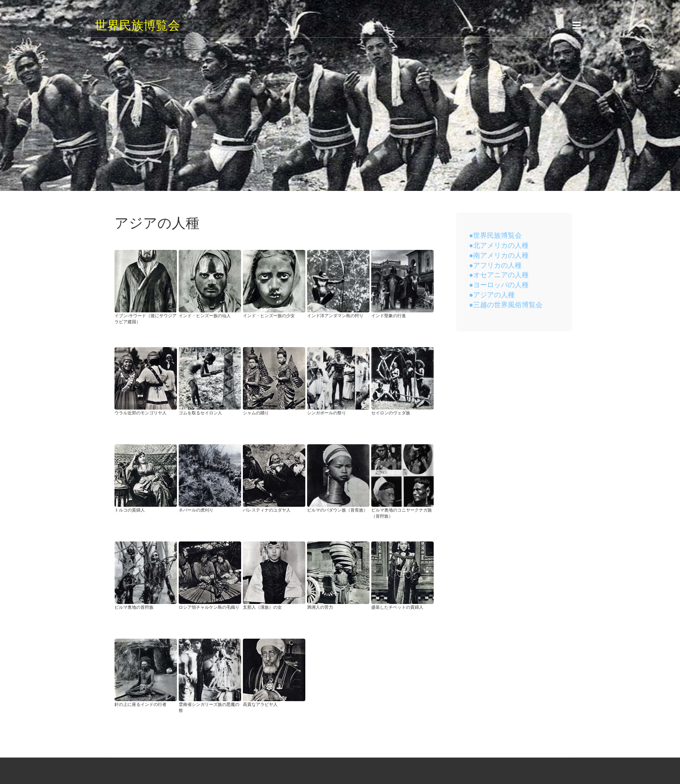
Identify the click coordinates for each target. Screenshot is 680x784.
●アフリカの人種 (496, 265)
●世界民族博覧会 (496, 235)
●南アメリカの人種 (499, 255)
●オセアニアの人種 (499, 275)
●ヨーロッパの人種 (499, 285)
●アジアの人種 (492, 295)
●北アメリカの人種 (499, 245)
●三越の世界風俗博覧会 (506, 305)
